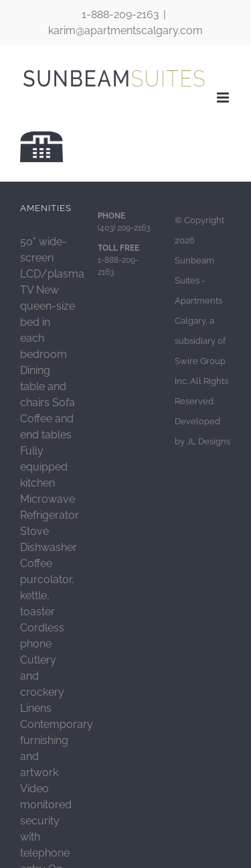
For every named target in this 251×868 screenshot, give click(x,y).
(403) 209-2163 (124, 228)
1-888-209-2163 (120, 14)
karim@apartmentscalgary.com (125, 30)
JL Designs (208, 441)
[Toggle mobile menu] (224, 98)
